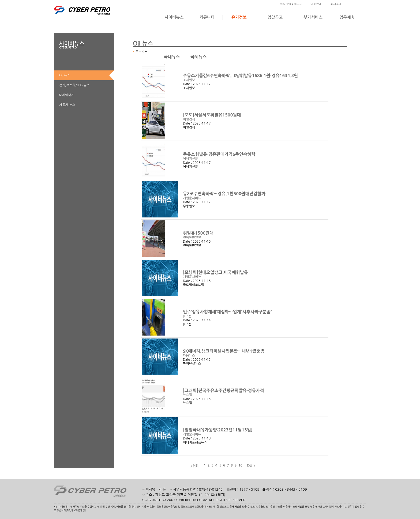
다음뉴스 (189, 356)
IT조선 (187, 316)
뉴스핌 (187, 395)
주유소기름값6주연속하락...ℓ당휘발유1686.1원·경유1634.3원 (241, 76)
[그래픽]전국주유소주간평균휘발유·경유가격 (224, 390)
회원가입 (285, 4)
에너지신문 (190, 159)
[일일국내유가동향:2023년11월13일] (218, 430)
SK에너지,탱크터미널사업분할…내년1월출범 (224, 351)
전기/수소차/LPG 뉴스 (74, 85)
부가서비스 (313, 17)
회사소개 (336, 4)
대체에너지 (67, 95)
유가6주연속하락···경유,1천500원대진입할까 (225, 194)
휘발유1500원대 (199, 233)
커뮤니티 (207, 17)
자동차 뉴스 (67, 105)
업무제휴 (347, 17)
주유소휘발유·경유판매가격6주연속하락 (220, 154)
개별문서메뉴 (192, 198)
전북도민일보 (192, 238)
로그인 (298, 4)
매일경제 (189, 119)
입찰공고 (275, 17)
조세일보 (189, 80)
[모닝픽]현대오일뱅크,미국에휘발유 (216, 272)
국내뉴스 (172, 57)
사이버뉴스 (174, 17)
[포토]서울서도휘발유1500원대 (213, 115)
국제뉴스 (198, 57)
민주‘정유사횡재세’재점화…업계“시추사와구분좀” (228, 312)
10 (240, 465)
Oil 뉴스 (65, 75)
